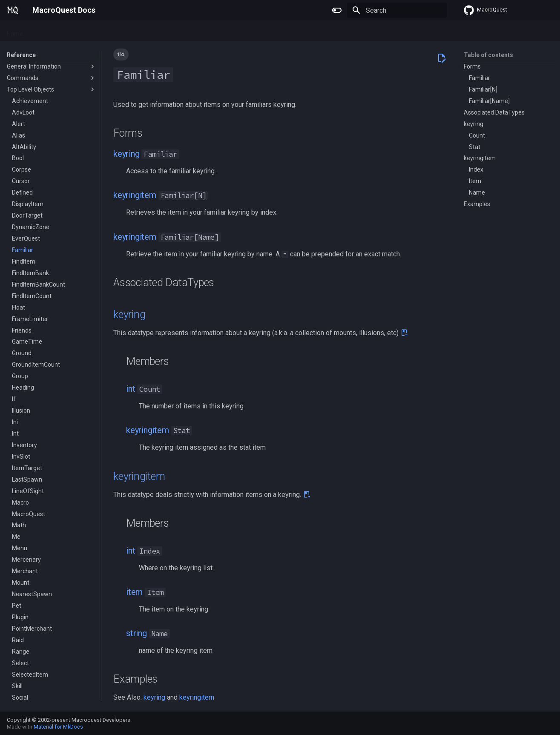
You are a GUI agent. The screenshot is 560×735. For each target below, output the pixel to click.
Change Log (168, 31)
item (134, 592)
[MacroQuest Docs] (13, 10)
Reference (128, 31)
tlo (121, 54)
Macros (73, 31)
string (136, 633)
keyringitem (135, 195)
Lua (98, 31)
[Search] (397, 10)
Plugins (43, 31)
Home (15, 31)
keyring (126, 154)
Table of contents (488, 55)
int (131, 389)
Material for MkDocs (58, 727)
